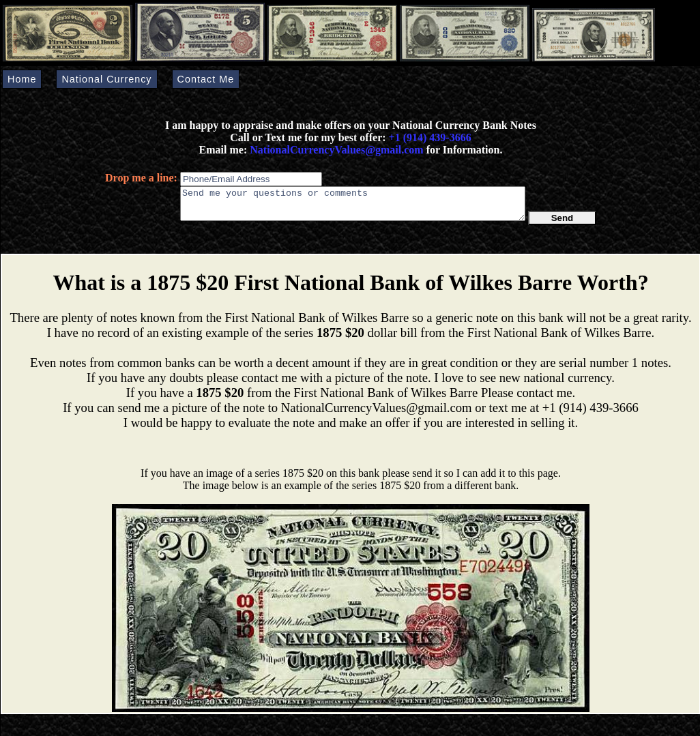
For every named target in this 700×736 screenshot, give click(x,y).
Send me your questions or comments (353, 207)
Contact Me (206, 79)
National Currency (106, 79)
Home (22, 79)
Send (563, 224)
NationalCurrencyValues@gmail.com (335, 150)
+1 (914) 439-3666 (430, 137)
